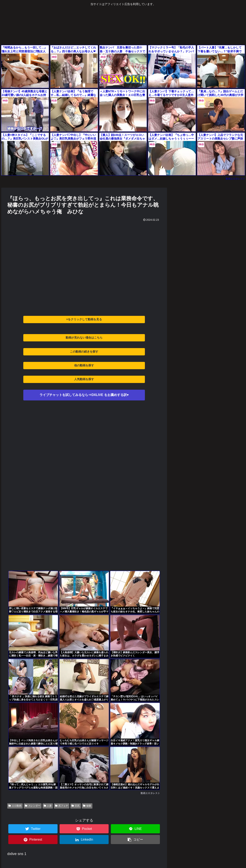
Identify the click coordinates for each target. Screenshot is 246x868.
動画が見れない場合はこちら (84, 338)
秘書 (87, 806)
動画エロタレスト (235, 179)
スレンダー (33, 806)
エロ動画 (15, 806)
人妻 (48, 806)
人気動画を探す (84, 379)
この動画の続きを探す (84, 352)
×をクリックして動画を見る (84, 319)
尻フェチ (62, 806)
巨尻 (76, 806)
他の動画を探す (84, 365)
